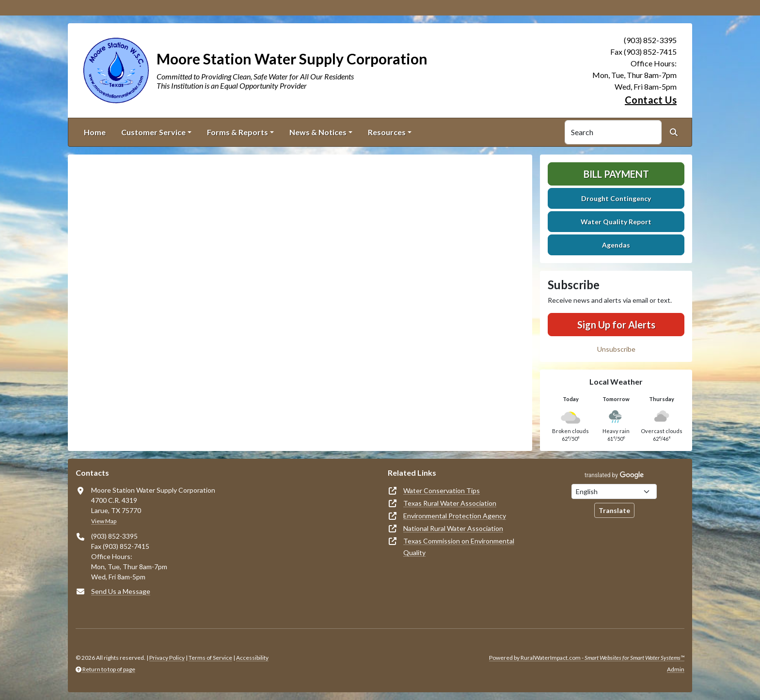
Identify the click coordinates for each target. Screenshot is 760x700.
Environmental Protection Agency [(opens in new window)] (455, 516)
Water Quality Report (616, 222)
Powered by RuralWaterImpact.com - (587, 658)
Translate (614, 510)
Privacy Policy (167, 658)
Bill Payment (616, 174)
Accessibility (252, 658)
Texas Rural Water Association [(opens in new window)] (450, 503)
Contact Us (651, 100)
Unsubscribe (616, 349)
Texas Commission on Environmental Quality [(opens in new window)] (459, 547)
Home (95, 132)
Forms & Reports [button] (237, 132)
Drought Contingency (616, 198)
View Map (104, 521)
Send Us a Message (121, 591)
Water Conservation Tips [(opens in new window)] (442, 490)
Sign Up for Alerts (616, 325)
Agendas (616, 245)
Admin (676, 669)
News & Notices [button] (318, 132)
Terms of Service (210, 658)
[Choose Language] (614, 491)
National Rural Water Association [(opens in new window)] (453, 528)
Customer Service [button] (153, 132)
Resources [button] (387, 132)
